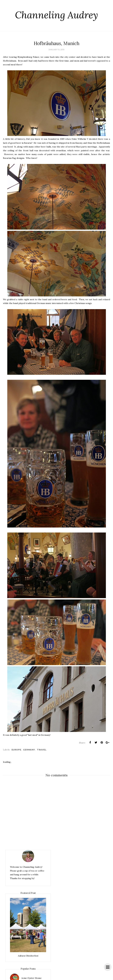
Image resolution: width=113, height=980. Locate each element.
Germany (29, 750)
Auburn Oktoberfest (28, 956)
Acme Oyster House (31, 978)
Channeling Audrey (57, 14)
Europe (16, 750)
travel (42, 750)
